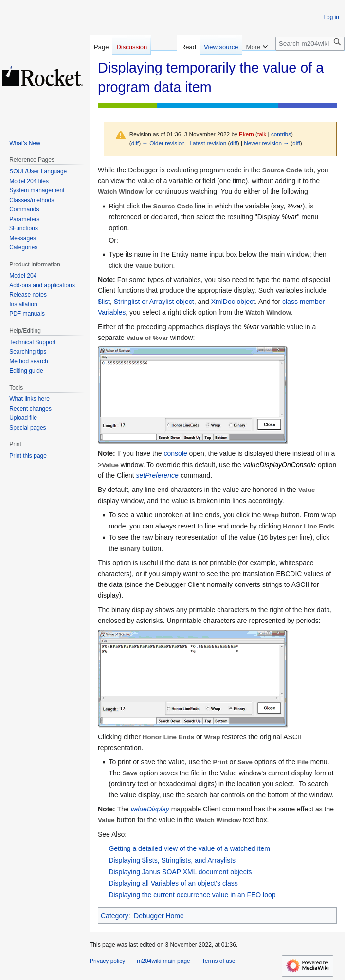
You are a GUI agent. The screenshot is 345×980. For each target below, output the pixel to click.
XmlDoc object (233, 302)
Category (115, 916)
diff (135, 143)
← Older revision (163, 143)
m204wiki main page (163, 961)
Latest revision (208, 143)
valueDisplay (150, 809)
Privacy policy (107, 961)
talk (262, 134)
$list (104, 302)
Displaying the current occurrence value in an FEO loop (192, 895)
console (175, 453)
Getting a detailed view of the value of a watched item (189, 848)
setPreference (157, 475)
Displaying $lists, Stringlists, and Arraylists (172, 860)
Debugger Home (159, 916)
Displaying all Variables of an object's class (173, 883)
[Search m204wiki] (310, 44)
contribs (281, 134)
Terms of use (219, 961)
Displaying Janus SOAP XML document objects (180, 872)
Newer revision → (266, 143)
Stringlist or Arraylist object (154, 302)
